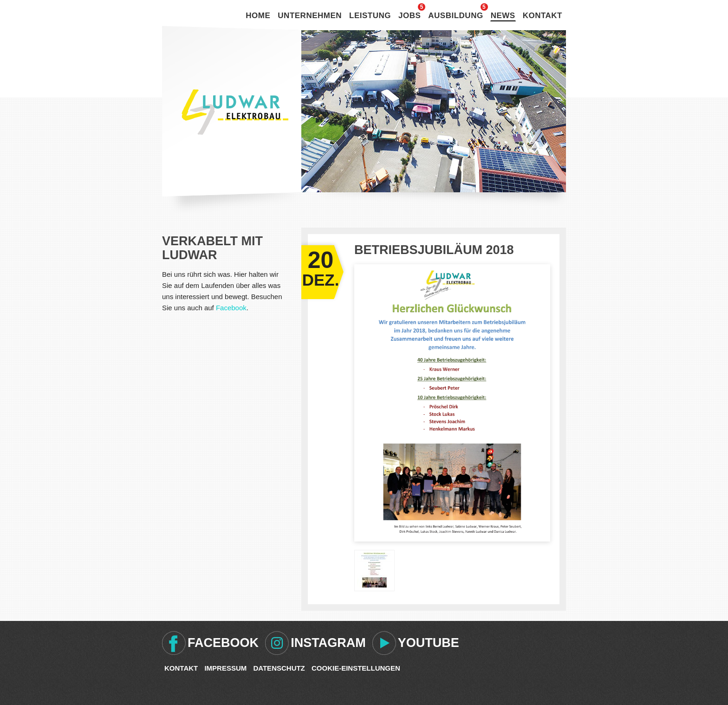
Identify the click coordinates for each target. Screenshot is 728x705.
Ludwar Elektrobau (235, 112)
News (503, 16)
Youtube (429, 643)
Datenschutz (279, 668)
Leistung (370, 16)
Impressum (225, 668)
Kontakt (543, 16)
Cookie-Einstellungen (356, 668)
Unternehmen (310, 16)
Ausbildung (455, 16)
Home (258, 16)
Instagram (328, 643)
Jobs (409, 16)
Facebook (231, 308)
